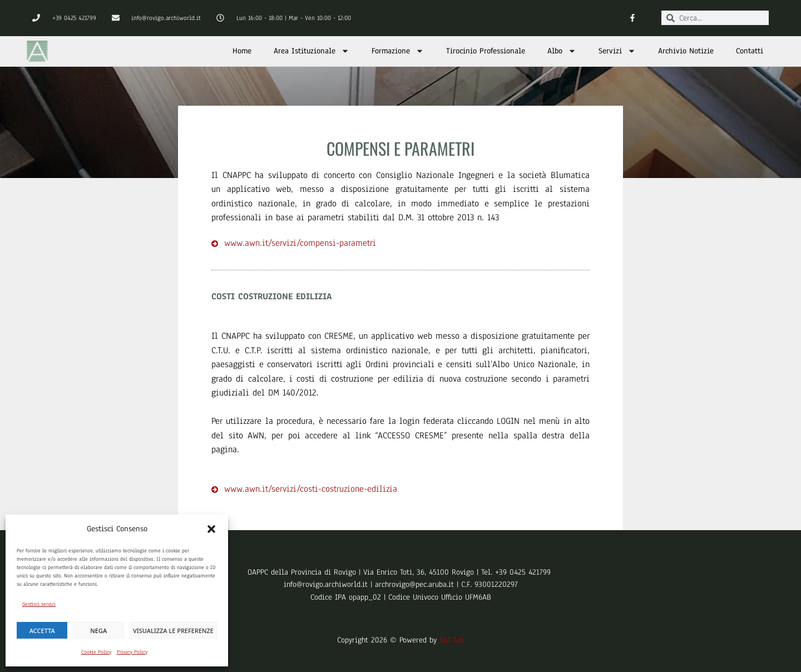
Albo (562, 51)
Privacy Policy (132, 652)
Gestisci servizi (39, 604)
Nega (98, 631)
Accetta (42, 631)
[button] (211, 529)
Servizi (617, 51)
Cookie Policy (96, 652)
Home (242, 51)
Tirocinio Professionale (486, 51)
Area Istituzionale (311, 51)
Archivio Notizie (686, 51)
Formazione (398, 51)
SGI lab (452, 640)
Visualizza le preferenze (173, 631)
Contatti (750, 51)
